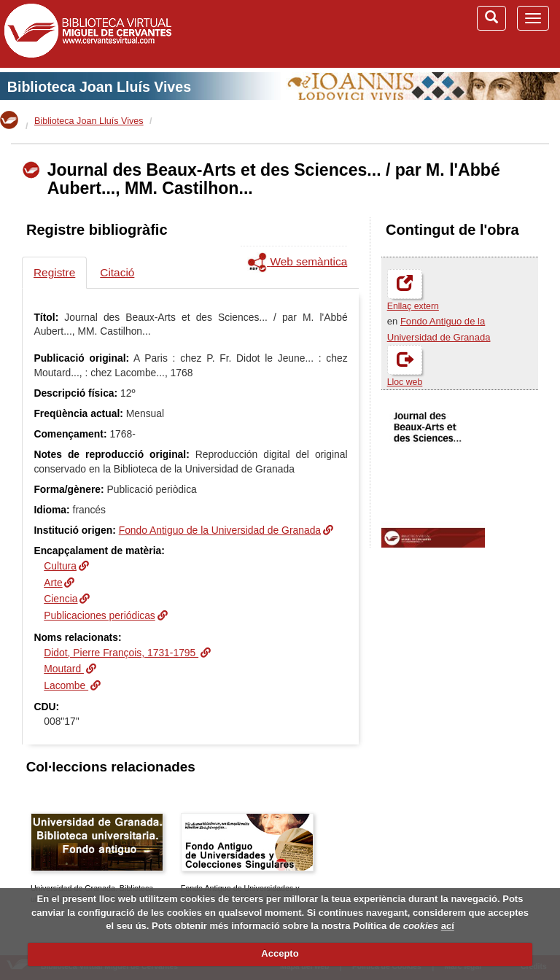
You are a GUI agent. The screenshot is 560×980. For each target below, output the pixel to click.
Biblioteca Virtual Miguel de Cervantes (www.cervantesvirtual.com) (87, 34)
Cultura (60, 566)
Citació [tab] (117, 272)
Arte (53, 583)
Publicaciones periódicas (100, 615)
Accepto (280, 953)
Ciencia (61, 599)
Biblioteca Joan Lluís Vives (99, 87)
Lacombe (66, 685)
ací (448, 926)
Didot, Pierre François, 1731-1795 (121, 653)
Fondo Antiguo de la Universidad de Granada (220, 530)
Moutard (64, 669)
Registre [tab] (54, 272)
